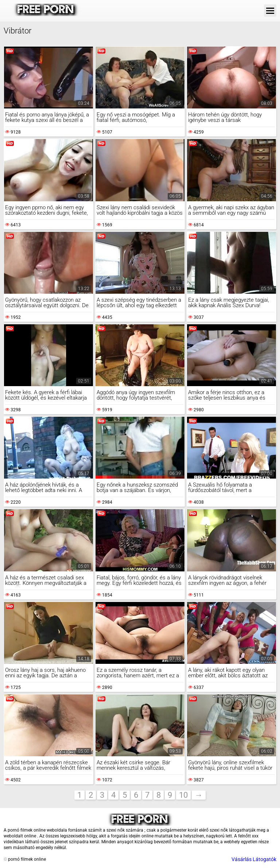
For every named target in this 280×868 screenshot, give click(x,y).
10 (183, 795)
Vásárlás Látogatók (254, 859)
